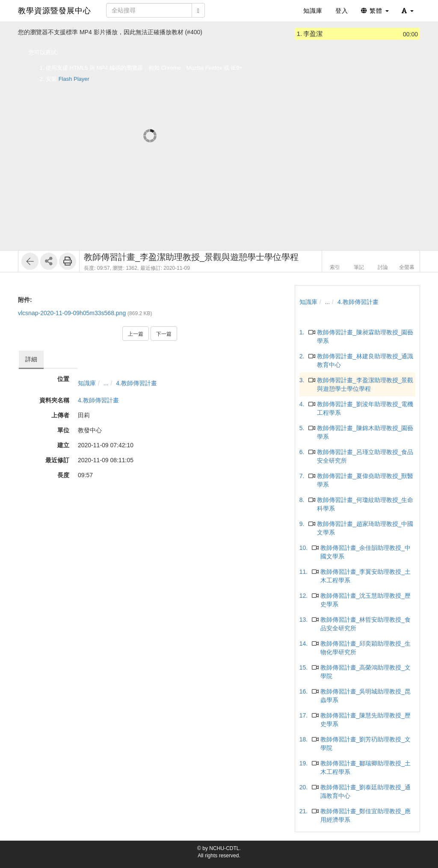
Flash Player (74, 79)
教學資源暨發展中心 (55, 11)
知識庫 (87, 383)
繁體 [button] (375, 11)
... (106, 383)
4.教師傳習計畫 (136, 383)
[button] (408, 11)
